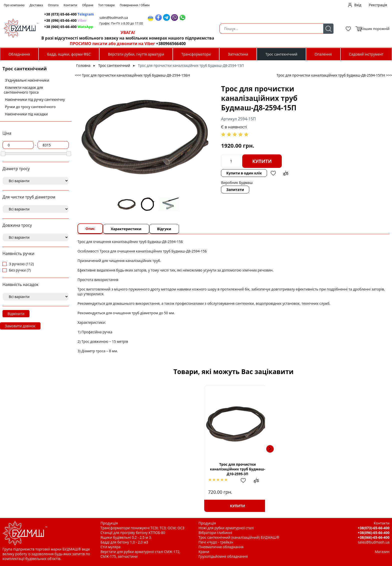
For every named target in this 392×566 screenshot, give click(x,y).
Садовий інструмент (366, 54)
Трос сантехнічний (281, 54)
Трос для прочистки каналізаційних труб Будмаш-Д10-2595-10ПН (197, 469)
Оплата (53, 5)
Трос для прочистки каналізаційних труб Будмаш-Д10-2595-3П (123, 469)
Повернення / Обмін (135, 5)
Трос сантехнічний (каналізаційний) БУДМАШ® (239, 537)
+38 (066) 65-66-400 (182, 27)
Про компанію (14, 5)
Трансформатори (196, 54)
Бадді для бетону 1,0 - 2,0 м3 (124, 542)
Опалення (323, 54)
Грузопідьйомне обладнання (223, 556)
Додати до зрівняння (309, 152)
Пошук (143, 29)
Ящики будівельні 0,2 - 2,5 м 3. (126, 537)
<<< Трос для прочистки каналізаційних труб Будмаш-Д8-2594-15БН (132, 75)
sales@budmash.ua (229, 18)
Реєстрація (378, 5)
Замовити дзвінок (20, 326)
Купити (223, 152)
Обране (88, 5)
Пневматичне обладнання (221, 547)
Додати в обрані (297, 152)
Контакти (70, 5)
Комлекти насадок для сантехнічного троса (23, 90)
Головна (83, 65)
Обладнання (19, 54)
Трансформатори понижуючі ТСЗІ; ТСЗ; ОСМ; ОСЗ (142, 528)
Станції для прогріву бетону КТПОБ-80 (133, 533)
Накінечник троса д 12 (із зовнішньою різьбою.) (270, 469)
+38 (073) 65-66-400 (183, 14)
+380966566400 (284, 44)
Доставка (36, 5)
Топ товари (106, 5)
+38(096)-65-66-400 (374, 533)
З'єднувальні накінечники (27, 80)
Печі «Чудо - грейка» (216, 542)
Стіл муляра (110, 547)
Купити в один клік (267, 152)
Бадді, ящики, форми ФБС (69, 54)
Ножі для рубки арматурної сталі (226, 528)
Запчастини (238, 54)
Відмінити (16, 314)
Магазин (382, 552)
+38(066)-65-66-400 (374, 537)
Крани (204, 552)
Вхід (358, 5)
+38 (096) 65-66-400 (179, 20)
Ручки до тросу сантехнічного (30, 107)
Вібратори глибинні (215, 533)
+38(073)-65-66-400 (374, 528)
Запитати (197, 170)
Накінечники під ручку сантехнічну (35, 99)
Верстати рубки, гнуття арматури (136, 54)
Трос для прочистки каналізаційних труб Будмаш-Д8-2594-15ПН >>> (334, 75)
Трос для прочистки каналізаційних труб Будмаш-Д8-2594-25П (344, 469)
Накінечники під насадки (26, 114)
